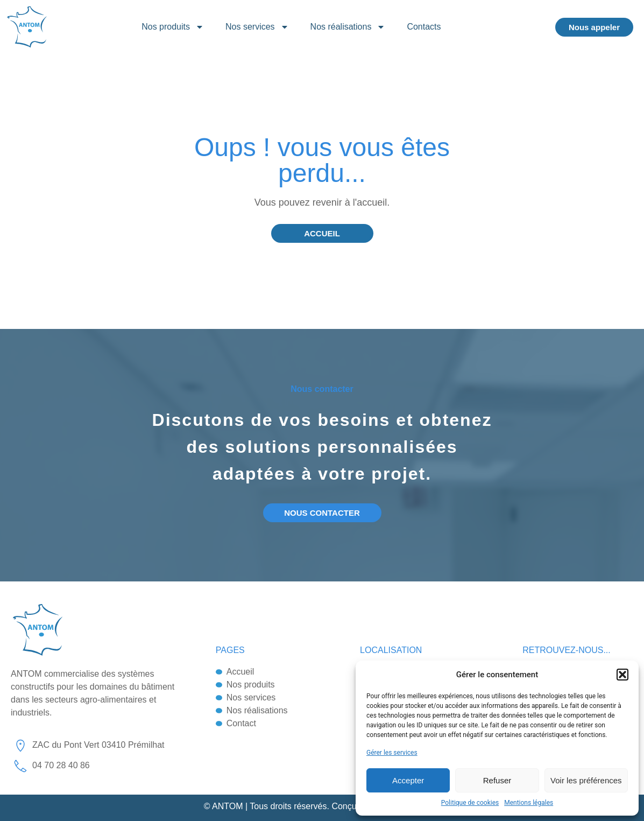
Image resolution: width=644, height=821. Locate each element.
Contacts (424, 27)
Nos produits (173, 27)
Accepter (408, 780)
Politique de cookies (470, 803)
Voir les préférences (586, 780)
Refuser (497, 780)
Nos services (257, 27)
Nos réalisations (348, 27)
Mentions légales (529, 803)
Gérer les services (392, 753)
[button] (622, 675)
